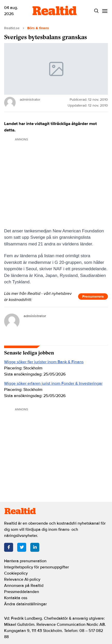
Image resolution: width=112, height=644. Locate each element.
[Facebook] (9, 547)
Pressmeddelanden (22, 592)
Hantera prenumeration (25, 561)
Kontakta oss (16, 598)
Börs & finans (38, 28)
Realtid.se (12, 28)
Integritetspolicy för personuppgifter (36, 567)
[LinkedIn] (35, 547)
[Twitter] (22, 547)
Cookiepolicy (16, 573)
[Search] (96, 11)
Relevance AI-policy (22, 579)
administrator (35, 316)
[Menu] (105, 11)
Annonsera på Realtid (24, 586)
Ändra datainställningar (25, 604)
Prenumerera (93, 297)
